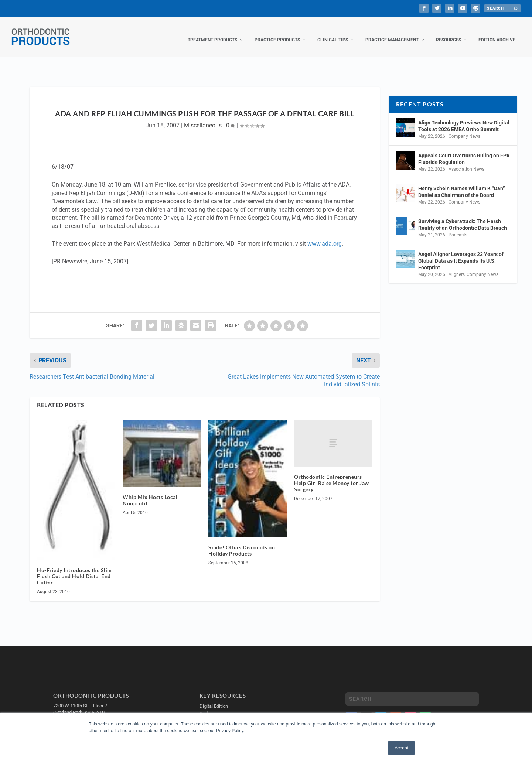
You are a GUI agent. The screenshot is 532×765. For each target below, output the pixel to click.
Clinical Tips (333, 33)
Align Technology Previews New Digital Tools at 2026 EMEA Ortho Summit (464, 119)
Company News (464, 129)
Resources (449, 33)
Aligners (457, 267)
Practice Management (392, 33)
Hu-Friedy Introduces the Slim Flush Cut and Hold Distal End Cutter (74, 569)
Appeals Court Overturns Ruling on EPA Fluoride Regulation (464, 151)
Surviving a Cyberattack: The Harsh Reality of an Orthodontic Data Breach (463, 217)
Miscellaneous (203, 118)
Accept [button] (401, 748)
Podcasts (458, 228)
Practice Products (277, 33)
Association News (466, 162)
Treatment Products (212, 33)
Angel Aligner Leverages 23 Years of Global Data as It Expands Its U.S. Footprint (461, 253)
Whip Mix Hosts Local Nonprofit (150, 493)
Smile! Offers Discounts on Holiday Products (242, 543)
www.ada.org (325, 236)
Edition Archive (497, 33)
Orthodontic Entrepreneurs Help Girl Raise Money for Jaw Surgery (332, 476)
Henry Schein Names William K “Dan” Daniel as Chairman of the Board (462, 184)
